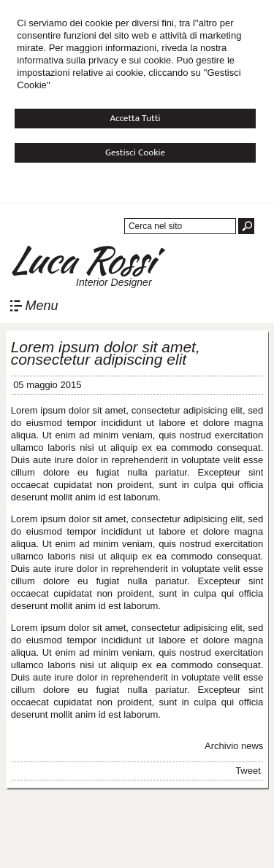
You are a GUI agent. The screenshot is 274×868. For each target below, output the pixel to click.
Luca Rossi (81, 260)
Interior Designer (114, 282)
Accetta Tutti (135, 118)
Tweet (248, 771)
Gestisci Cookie (135, 152)
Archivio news (234, 746)
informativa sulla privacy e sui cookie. (95, 60)
